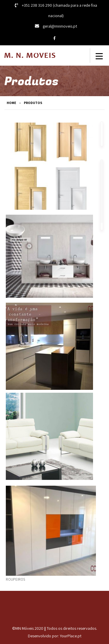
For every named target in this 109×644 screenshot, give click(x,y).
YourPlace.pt (71, 636)
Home (11, 103)
